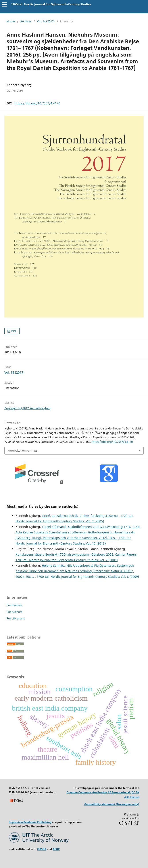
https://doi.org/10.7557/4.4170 (37, 103)
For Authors (14, 612)
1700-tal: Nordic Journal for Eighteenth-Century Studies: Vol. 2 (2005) (67, 560)
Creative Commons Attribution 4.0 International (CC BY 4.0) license (103, 795)
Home (11, 21)
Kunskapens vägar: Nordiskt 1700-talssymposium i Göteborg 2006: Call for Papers (77, 554)
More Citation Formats (22, 451)
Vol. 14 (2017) (46, 21)
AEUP (56, 849)
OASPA (42, 849)
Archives (26, 21)
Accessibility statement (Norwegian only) (112, 804)
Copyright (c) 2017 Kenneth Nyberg (28, 408)
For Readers (14, 605)
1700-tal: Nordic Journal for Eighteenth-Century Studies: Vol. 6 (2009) (88, 577)
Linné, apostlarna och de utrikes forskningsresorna (80, 516)
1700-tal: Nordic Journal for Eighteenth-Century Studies (51, 4)
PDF (14, 331)
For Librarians (16, 618)
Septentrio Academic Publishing (30, 822)
